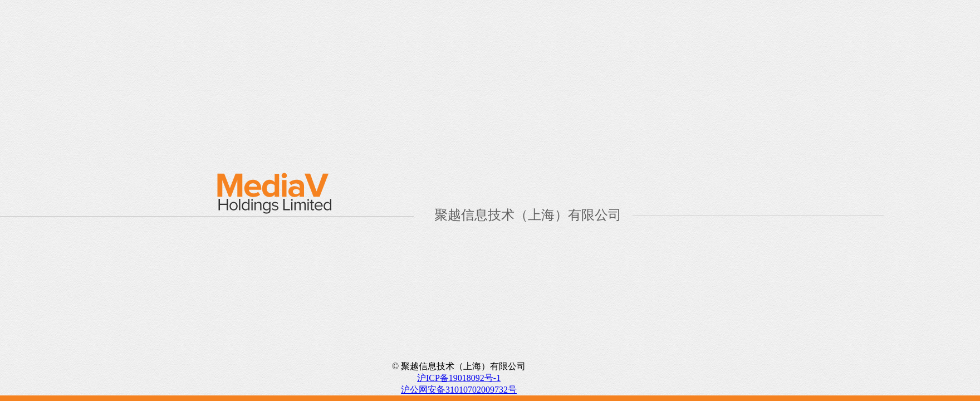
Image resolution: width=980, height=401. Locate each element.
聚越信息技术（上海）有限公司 (528, 215)
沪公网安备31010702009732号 (459, 390)
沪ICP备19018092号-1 (459, 378)
